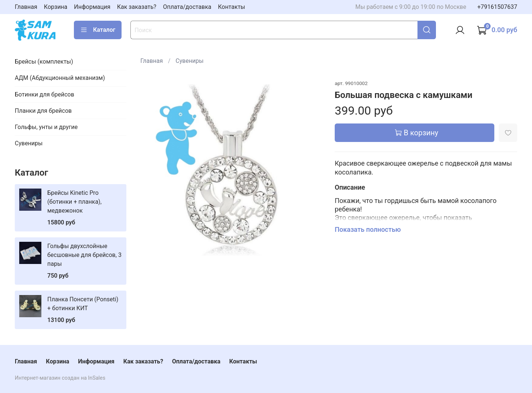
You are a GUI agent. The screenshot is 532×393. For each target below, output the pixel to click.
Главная (26, 7)
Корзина (56, 7)
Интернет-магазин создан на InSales (60, 378)
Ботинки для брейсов (45, 94)
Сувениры (189, 61)
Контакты (231, 7)
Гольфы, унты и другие (46, 127)
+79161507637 (497, 7)
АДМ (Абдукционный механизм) (60, 78)
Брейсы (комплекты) (44, 62)
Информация (92, 7)
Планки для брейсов (43, 111)
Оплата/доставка (187, 7)
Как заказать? (137, 7)
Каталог (98, 30)
